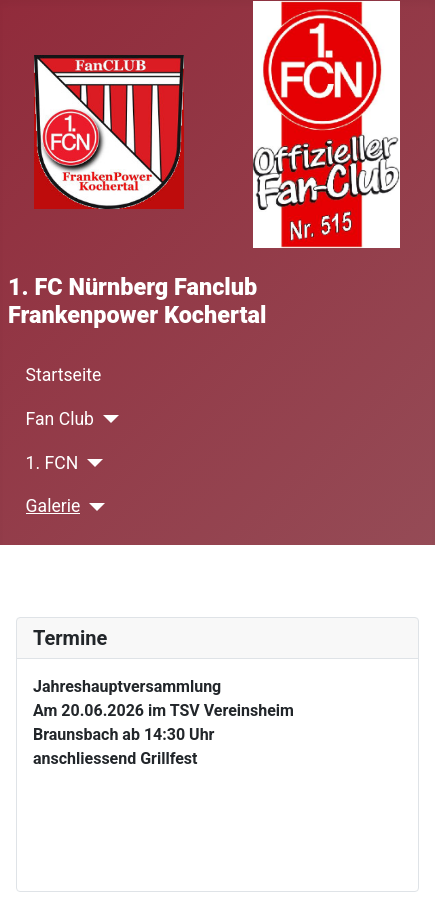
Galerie (53, 506)
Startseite (64, 375)
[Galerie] (92, 507)
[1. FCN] (90, 463)
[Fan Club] (106, 419)
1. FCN (52, 463)
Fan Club (60, 419)
